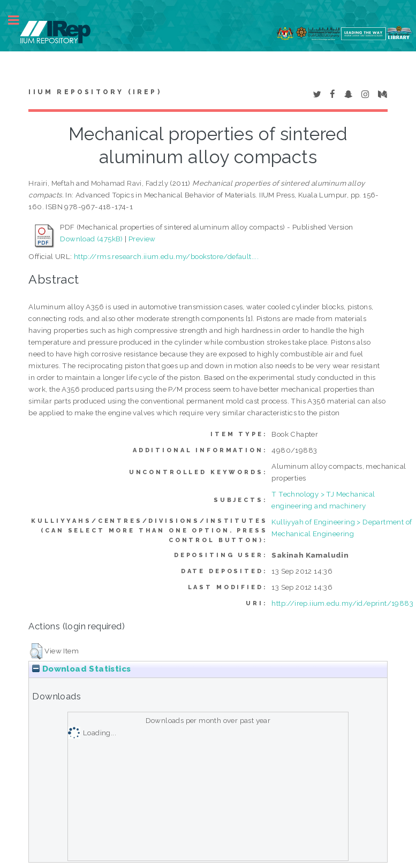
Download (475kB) (91, 239)
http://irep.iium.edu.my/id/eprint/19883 (342, 603)
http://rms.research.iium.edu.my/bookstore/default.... (166, 256)
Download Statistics (81, 669)
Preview (142, 239)
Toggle (19, 20)
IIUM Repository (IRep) (95, 92)
